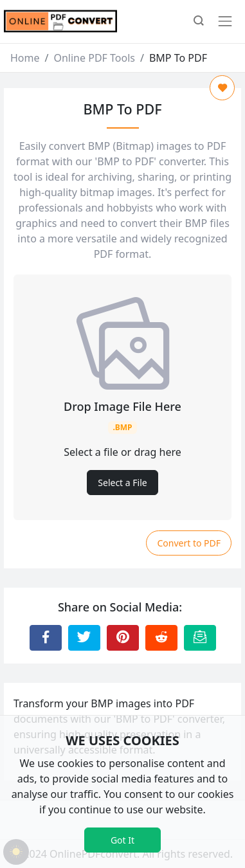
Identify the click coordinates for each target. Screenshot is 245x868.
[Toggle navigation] (225, 21)
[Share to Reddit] (161, 638)
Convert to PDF (189, 543)
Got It (122, 840)
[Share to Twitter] (84, 638)
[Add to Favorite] (222, 88)
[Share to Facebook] (46, 638)
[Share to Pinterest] (123, 638)
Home (25, 58)
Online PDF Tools (94, 58)
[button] (199, 22)
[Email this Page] (200, 638)
